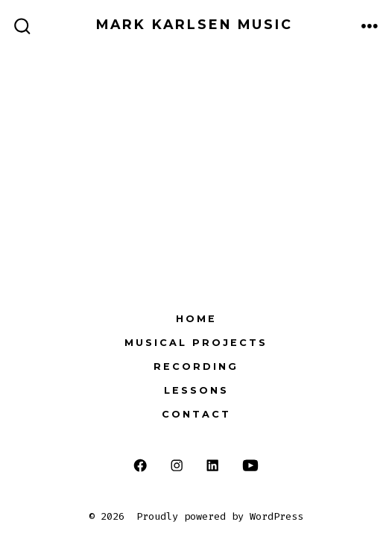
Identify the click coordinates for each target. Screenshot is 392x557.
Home (196, 319)
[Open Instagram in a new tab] (176, 466)
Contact (196, 414)
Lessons (196, 390)
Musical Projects (196, 343)
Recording (196, 366)
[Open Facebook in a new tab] (140, 466)
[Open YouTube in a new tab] (250, 466)
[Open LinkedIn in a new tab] (213, 466)
